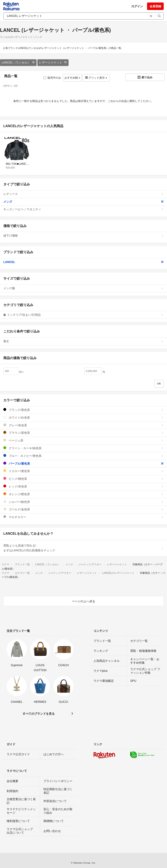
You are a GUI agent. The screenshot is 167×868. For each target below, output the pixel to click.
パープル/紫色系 (83, 463)
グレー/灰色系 (83, 425)
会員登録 (155, 6)
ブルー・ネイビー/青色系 (83, 456)
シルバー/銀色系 (83, 502)
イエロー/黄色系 (83, 471)
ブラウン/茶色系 (83, 433)
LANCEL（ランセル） (18, 62)
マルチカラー (83, 517)
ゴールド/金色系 (83, 509)
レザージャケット (53, 62)
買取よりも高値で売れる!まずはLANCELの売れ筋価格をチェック (83, 548)
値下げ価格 (83, 236)
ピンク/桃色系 (83, 479)
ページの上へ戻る (83, 601)
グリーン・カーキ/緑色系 (83, 448)
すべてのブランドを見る (39, 714)
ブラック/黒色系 (83, 410)
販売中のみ (52, 78)
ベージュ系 (83, 440)
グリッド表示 (96, 78)
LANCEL (83, 262)
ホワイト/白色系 (83, 417)
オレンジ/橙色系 (83, 494)
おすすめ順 (72, 78)
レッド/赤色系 (83, 486)
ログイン (137, 6)
